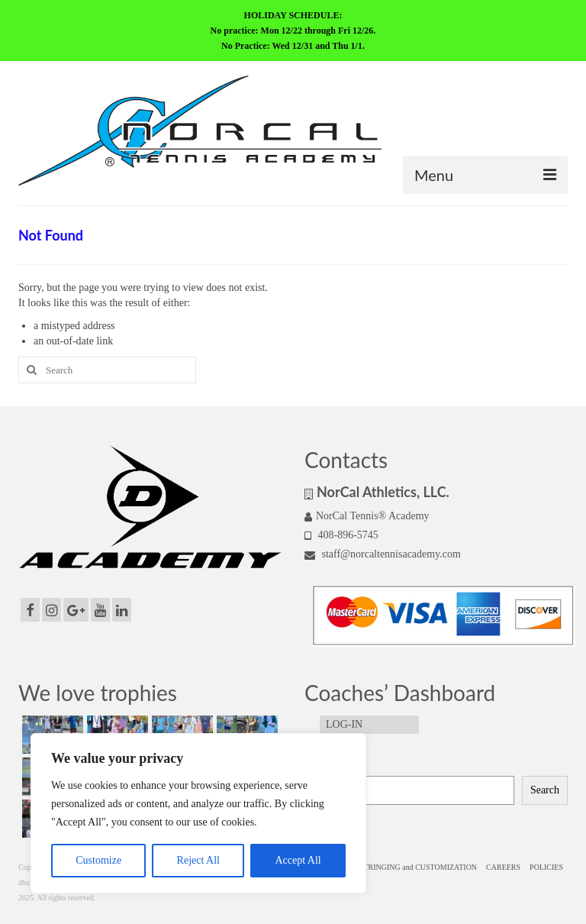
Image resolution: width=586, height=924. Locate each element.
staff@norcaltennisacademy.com (383, 554)
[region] (198, 813)
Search (320, 764)
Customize (98, 860)
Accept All (298, 860)
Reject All (198, 860)
